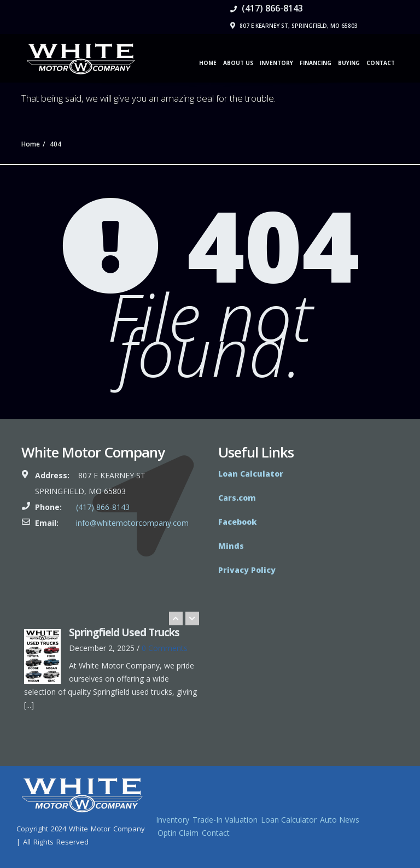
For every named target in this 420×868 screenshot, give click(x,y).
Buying (349, 63)
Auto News (340, 820)
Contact (381, 63)
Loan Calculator (289, 820)
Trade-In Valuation (225, 820)
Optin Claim (178, 833)
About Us (238, 63)
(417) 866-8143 (267, 8)
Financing (316, 63)
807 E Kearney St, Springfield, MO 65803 (294, 26)
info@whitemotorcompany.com (132, 523)
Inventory (276, 63)
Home (208, 63)
